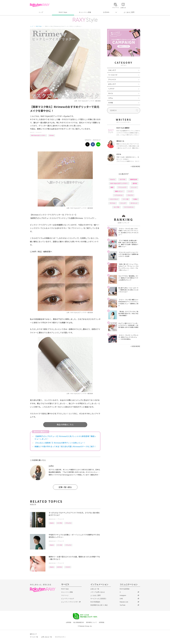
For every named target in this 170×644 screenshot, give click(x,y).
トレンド (134, 187)
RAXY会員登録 (125, 589)
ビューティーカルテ (68, 599)
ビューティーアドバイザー (70, 602)
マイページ (65, 595)
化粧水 (135, 199)
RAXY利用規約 (95, 602)
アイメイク (39, 132)
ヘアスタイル (118, 195)
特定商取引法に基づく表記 (99, 605)
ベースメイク (113, 75)
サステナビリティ (60, 637)
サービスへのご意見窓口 (98, 599)
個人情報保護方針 (79, 622)
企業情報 (69, 622)
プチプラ (130, 195)
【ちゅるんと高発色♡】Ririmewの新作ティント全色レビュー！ (60, 443)
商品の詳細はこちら (65, 424)
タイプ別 (59, 523)
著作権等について (91, 622)
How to (52, 523)
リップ (130, 191)
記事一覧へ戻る (65, 487)
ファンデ (123, 203)
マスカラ (68, 567)
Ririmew (52, 135)
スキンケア (112, 70)
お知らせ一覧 (95, 589)
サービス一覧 (34, 637)
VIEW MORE (135, 166)
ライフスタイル (129, 207)
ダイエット (134, 203)
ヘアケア (111, 89)
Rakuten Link (124, 602)
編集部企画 (134, 179)
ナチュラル (68, 523)
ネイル (111, 93)
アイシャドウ (122, 187)
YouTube (123, 605)
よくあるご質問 (129, 12)
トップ (41, 12)
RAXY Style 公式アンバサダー (38, 135)
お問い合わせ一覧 (46, 637)
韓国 (112, 187)
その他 (111, 103)
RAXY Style (63, 12)
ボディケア (112, 84)
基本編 (135, 183)
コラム (111, 98)
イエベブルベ (114, 199)
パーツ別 (59, 545)
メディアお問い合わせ (98, 592)
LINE (121, 599)
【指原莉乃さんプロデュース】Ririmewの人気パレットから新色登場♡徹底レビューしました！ (65, 438)
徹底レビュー (119, 191)
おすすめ (59, 567)
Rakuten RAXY (40, 5)
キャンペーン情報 (85, 12)
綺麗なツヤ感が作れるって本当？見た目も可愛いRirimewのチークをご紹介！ (65, 446)
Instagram (123, 595)
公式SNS (106, 12)
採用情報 (102, 622)
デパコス (113, 203)
